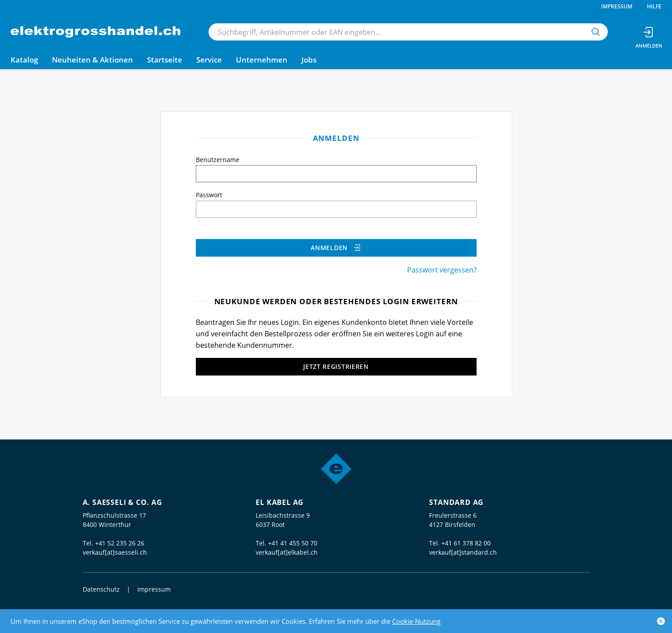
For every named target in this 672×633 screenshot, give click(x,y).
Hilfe (654, 6)
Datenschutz (101, 589)
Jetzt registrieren (336, 366)
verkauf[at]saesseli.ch (115, 552)
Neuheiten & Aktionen (92, 60)
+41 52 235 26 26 (120, 543)
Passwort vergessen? (442, 270)
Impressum (617, 6)
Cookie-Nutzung (416, 621)
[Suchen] (596, 32)
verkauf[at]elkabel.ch (287, 552)
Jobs (309, 60)
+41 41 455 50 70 (293, 543)
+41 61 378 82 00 (466, 543)
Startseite (165, 60)
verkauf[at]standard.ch (463, 552)
